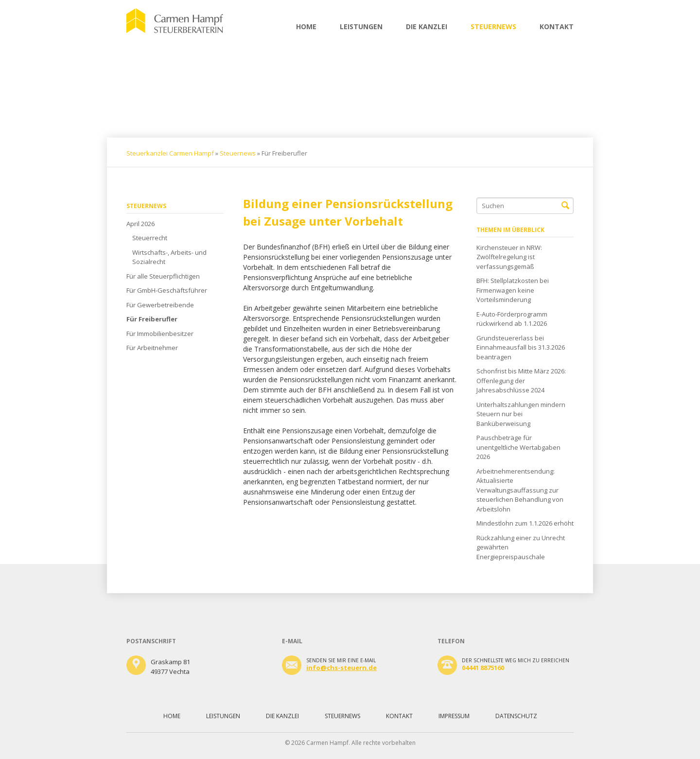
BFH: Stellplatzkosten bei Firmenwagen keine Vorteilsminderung (513, 290)
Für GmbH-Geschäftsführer (167, 290)
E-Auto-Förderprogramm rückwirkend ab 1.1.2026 (512, 319)
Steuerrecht (150, 238)
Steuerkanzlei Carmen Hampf (170, 153)
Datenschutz (516, 716)
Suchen (565, 206)
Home (306, 26)
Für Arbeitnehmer (152, 348)
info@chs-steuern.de (341, 668)
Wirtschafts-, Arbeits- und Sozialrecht (169, 257)
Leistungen (361, 26)
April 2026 (140, 224)
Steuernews (493, 26)
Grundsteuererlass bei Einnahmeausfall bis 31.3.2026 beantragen (521, 347)
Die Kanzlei (427, 26)
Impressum (454, 716)
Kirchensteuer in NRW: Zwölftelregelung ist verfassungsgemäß (509, 257)
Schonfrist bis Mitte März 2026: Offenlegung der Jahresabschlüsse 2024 (521, 380)
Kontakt (557, 26)
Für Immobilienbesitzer (160, 334)
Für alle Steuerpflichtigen (163, 276)
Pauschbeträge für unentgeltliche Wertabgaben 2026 (518, 447)
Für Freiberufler (152, 319)
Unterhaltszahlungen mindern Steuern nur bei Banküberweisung (521, 414)
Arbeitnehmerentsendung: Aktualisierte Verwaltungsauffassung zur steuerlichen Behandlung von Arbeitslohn (520, 490)
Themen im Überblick (510, 230)
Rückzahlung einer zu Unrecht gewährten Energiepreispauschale (521, 547)
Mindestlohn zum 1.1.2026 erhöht (525, 523)
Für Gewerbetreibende (160, 305)
